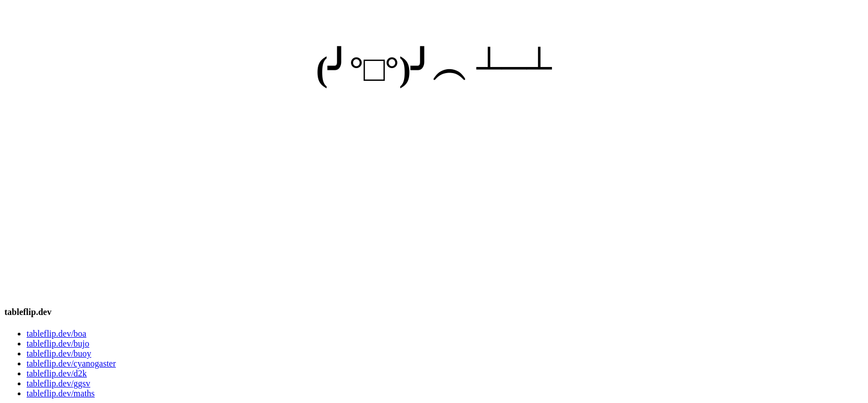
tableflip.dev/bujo (58, 343)
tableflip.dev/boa (56, 334)
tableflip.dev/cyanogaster (71, 363)
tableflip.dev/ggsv (58, 383)
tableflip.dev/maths (61, 393)
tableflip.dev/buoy (59, 353)
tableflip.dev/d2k (57, 373)
